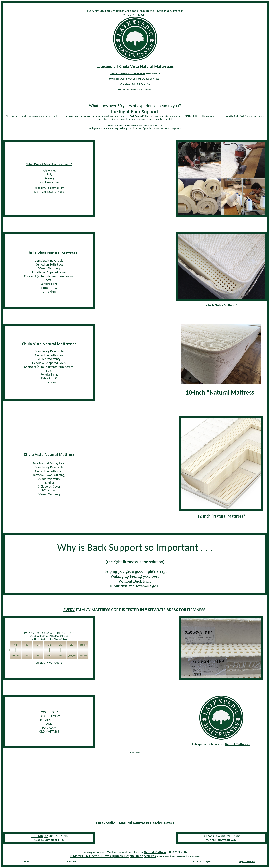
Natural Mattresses (238, 744)
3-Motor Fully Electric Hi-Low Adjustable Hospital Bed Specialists (113, 856)
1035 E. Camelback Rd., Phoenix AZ (128, 73)
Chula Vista (135, 753)
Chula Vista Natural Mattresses (49, 344)
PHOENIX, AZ (39, 836)
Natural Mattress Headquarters (147, 823)
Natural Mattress (228, 516)
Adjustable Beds (247, 861)
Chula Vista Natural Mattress (52, 253)
